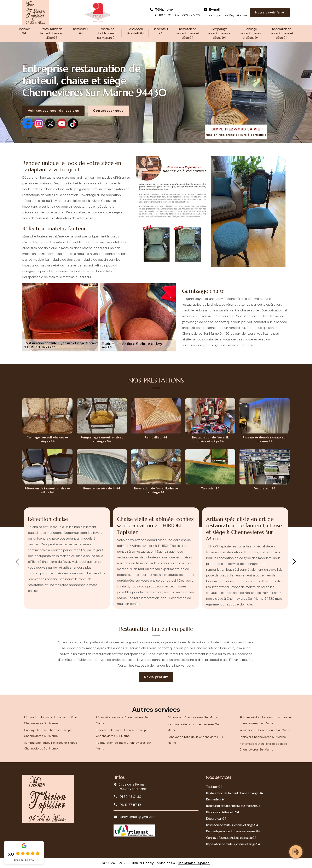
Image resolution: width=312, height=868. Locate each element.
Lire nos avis (24, 860)
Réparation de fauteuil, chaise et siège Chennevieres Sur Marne (51, 720)
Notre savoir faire (270, 12)
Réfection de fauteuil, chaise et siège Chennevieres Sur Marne (122, 733)
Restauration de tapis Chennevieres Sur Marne (123, 746)
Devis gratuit (156, 677)
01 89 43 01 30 (127, 797)
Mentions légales (194, 863)
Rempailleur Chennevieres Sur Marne (265, 730)
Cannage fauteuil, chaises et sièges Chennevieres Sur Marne (48, 733)
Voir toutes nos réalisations (53, 111)
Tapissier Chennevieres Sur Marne (263, 737)
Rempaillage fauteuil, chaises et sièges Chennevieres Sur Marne (51, 746)
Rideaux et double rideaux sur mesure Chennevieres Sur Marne (266, 720)
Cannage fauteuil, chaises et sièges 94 (251, 33)
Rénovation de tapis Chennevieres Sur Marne (122, 720)
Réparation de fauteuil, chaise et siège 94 (282, 33)
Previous (17, 562)
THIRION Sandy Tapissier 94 (152, 863)
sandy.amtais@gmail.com (228, 15)
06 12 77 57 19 (127, 805)
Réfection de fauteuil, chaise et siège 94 (188, 33)
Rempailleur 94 (81, 31)
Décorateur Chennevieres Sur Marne (193, 717)
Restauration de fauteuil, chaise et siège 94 (51, 33)
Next (294, 562)
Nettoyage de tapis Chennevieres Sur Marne (194, 727)
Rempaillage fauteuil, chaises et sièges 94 (219, 33)
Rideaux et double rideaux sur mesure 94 (107, 33)
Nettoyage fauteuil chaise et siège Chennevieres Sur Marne (263, 747)
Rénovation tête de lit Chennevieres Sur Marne (195, 740)
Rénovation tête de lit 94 (135, 31)
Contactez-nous (108, 111)
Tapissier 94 (24, 31)
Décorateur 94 (160, 31)
